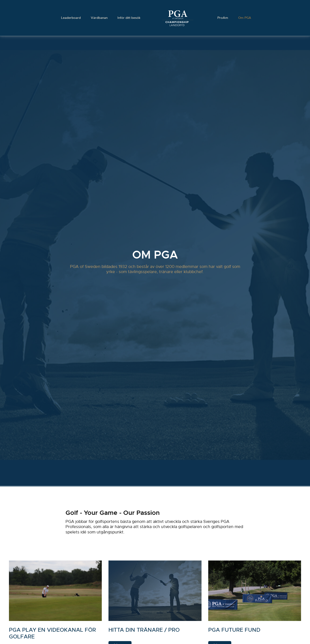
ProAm (223, 18)
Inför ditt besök (129, 18)
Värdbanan (99, 18)
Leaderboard (70, 18)
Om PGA (245, 18)
